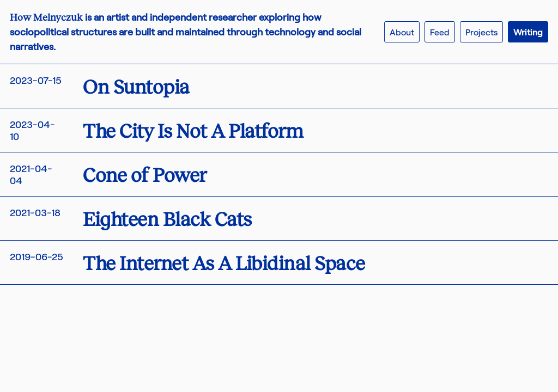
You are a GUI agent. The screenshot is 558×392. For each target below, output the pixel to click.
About (402, 32)
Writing (528, 32)
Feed (440, 32)
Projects (481, 32)
